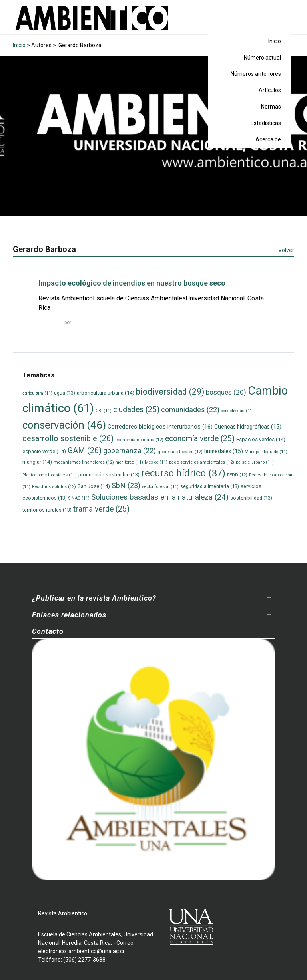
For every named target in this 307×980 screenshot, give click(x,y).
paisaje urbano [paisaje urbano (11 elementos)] (255, 462)
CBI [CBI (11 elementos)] (104, 411)
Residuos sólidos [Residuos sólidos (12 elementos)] (54, 486)
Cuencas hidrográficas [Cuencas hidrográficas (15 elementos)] (248, 427)
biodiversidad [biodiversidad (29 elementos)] (170, 392)
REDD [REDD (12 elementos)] (237, 475)
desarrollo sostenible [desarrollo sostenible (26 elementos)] (68, 439)
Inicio (275, 41)
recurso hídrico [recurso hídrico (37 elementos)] (183, 473)
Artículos (270, 90)
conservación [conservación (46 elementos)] (64, 425)
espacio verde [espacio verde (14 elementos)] (44, 451)
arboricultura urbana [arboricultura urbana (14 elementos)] (106, 393)
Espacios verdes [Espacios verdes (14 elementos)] (261, 439)
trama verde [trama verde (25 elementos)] (101, 509)
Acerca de (268, 139)
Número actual (262, 58)
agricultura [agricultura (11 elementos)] (37, 393)
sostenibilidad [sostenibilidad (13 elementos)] (251, 498)
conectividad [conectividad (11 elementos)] (237, 411)
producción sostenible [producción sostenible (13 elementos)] (109, 475)
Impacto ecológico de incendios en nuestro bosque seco (132, 283)
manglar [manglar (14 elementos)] (37, 462)
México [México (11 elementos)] (156, 462)
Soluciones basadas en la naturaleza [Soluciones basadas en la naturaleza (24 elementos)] (160, 497)
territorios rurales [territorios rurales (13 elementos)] (47, 510)
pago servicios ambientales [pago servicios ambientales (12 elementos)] (202, 462)
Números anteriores (256, 74)
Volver (286, 250)
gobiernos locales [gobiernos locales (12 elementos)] (180, 452)
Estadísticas (266, 123)
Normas (271, 107)
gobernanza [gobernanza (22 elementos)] (130, 451)
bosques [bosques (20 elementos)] (226, 392)
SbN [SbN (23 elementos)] (126, 486)
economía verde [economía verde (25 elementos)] (200, 439)
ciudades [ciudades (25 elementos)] (136, 410)
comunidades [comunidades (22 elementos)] (190, 410)
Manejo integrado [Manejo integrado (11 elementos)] (266, 452)
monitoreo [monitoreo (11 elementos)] (129, 462)
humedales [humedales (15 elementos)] (224, 451)
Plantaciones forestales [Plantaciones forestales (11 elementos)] (50, 475)
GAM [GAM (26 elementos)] (85, 451)
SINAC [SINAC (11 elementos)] (79, 498)
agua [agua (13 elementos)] (65, 393)
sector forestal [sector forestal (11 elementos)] (160, 487)
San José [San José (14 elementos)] (94, 486)
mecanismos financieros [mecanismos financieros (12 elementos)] (84, 462)
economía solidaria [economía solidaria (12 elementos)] (139, 440)
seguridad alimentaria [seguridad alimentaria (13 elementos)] (210, 486)
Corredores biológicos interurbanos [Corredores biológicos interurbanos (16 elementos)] (160, 427)
